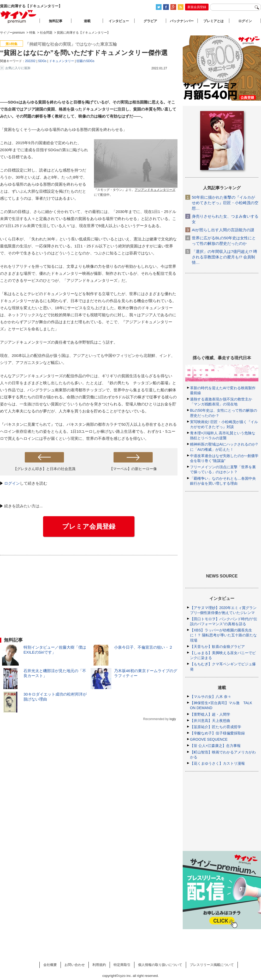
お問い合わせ (75, 965)
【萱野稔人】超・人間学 (210, 714)
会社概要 (50, 965)
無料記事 (56, 21)
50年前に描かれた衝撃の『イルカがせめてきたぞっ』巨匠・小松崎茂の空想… (225, 203)
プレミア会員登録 (89, 526)
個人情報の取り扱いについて (160, 965)
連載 (87, 21)
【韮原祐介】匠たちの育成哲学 (216, 727)
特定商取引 (122, 965)
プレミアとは (213, 21)
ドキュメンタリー (62, 61)
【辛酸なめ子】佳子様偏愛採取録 (217, 733)
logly (173, 719)
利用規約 (99, 965)
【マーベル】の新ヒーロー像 (133, 469)
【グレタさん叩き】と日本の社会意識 (44, 469)
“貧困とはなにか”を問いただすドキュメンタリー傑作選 (84, 53)
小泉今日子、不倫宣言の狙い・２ (143, 647)
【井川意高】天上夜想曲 (210, 721)
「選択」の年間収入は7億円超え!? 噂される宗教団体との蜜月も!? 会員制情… (224, 257)
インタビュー (119, 21)
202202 (30, 61)
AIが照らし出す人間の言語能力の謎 (223, 230)
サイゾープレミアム (19, 17)
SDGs (42, 61)
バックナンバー (182, 21)
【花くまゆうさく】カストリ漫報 (217, 763)
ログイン (12, 483)
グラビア (150, 21)
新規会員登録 (197, 7)
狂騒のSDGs (85, 61)
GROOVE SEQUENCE (209, 739)
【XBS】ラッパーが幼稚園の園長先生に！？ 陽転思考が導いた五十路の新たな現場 (223, 635)
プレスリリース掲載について (212, 965)
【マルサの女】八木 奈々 (211, 697)
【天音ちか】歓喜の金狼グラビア (217, 647)
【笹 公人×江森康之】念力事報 (215, 746)
